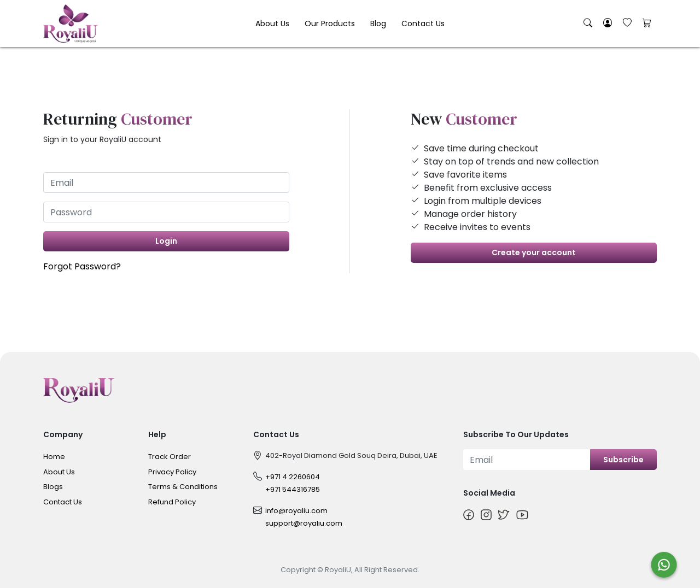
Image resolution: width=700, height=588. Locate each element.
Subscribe (623, 460)
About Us (272, 23)
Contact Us (423, 23)
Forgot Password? (82, 266)
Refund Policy (172, 502)
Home (54, 457)
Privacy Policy (172, 472)
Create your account (534, 252)
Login (166, 241)
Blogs (53, 487)
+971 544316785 (293, 489)
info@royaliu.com (296, 511)
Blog (378, 23)
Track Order (170, 457)
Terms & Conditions (183, 487)
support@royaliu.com (304, 523)
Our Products (330, 23)
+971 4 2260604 (293, 477)
